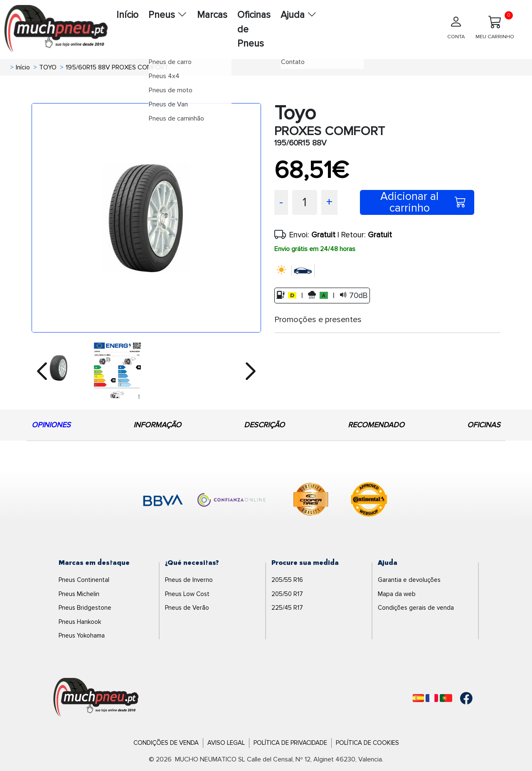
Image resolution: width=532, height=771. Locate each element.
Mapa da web (397, 594)
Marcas (212, 15)
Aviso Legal (226, 743)
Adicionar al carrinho (423, 202)
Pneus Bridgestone (85, 608)
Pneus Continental (84, 580)
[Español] (418, 698)
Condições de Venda (166, 743)
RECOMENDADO (376, 425)
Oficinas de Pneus (254, 29)
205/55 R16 (287, 580)
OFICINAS (484, 425)
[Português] (446, 698)
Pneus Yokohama (82, 636)
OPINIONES (51, 425)
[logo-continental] (369, 501)
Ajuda (299, 15)
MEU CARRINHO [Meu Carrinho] (495, 26)
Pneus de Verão (187, 608)
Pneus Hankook (80, 622)
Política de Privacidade (290, 743)
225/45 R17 (287, 608)
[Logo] (96, 698)
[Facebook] (466, 698)
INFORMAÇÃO (157, 425)
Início (127, 15)
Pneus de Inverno (189, 580)
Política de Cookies (367, 743)
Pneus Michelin (79, 594)
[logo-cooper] (311, 501)
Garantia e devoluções (409, 580)
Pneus (168, 15)
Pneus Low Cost (187, 594)
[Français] (432, 698)
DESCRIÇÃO (264, 425)
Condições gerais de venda (416, 608)
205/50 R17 (287, 594)
